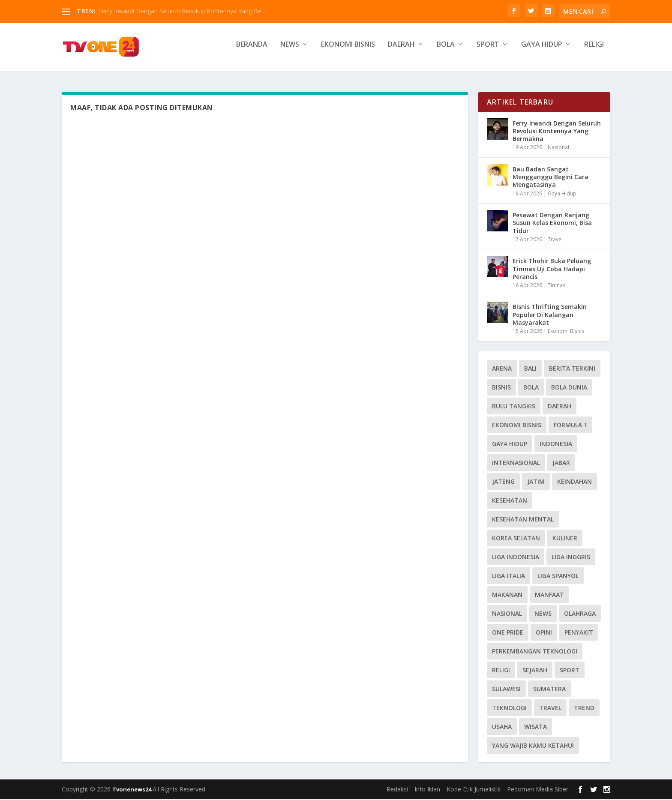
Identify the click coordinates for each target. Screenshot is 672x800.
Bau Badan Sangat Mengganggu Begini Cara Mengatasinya (550, 178)
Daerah (401, 50)
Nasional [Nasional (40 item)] (507, 614)
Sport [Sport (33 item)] (570, 671)
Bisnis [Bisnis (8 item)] (501, 388)
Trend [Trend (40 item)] (584, 709)
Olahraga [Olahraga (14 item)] (580, 614)
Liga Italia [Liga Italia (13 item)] (508, 577)
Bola (446, 50)
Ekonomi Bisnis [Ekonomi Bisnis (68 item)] (517, 426)
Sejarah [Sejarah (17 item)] (535, 671)
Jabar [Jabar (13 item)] (561, 463)
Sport (488, 50)
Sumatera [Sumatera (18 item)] (549, 690)
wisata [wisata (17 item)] (535, 727)
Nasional (558, 148)
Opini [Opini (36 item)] (544, 633)
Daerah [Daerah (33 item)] (559, 407)
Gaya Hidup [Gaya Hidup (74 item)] (510, 445)
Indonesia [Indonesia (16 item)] (556, 445)
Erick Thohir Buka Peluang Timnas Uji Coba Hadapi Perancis (552, 269)
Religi (594, 50)
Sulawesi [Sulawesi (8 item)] (506, 690)
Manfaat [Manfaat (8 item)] (549, 595)
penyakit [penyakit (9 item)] (579, 633)
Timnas (556, 286)
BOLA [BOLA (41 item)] (531, 388)
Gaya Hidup (542, 50)
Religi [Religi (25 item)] (501, 671)
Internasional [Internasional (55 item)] (516, 463)
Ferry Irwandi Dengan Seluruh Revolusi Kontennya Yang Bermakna (557, 132)
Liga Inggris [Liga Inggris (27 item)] (571, 558)
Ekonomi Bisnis (348, 50)
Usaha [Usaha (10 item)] (502, 727)
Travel (555, 240)
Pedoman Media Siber (538, 790)
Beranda (252, 50)
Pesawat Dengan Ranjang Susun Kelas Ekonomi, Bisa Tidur (552, 223)
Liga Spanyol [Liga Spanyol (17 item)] (558, 577)
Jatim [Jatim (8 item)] (536, 482)
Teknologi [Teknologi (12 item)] (509, 709)
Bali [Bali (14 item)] (530, 369)
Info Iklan (427, 790)
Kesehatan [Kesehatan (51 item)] (510, 501)
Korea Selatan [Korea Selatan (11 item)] (516, 539)
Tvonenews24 (132, 790)
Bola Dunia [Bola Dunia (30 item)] (569, 388)
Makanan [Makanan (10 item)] (507, 595)
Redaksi (397, 790)
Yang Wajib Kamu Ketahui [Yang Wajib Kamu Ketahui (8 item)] (533, 746)
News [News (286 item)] (543, 614)
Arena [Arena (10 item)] (502, 369)
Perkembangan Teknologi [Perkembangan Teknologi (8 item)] (535, 652)
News (290, 50)
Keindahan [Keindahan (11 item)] (574, 482)
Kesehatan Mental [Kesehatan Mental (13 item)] (523, 520)
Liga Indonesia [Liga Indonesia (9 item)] (516, 558)
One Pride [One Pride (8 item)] (508, 633)
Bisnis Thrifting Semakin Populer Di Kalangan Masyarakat (550, 316)
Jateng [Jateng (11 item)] (503, 482)
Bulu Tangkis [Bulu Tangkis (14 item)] (514, 407)
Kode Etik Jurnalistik (474, 790)
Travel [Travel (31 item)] (550, 709)
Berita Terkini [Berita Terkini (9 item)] (572, 369)
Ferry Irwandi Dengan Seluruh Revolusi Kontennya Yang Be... (182, 11)
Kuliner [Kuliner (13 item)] (565, 539)
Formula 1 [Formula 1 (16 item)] (570, 426)
